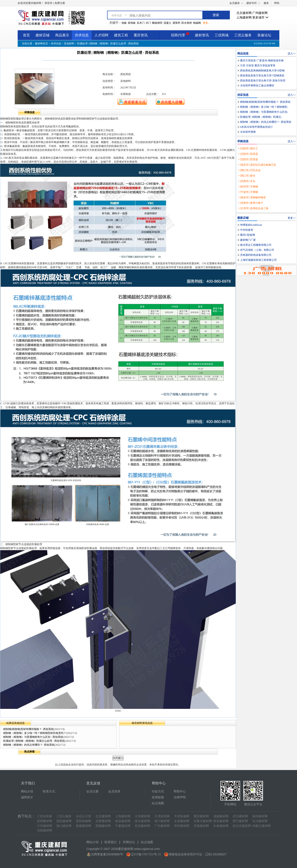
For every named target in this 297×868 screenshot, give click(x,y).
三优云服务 (243, 35)
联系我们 (111, 842)
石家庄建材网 (203, 821)
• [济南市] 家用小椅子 (251, 203)
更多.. (206, 23)
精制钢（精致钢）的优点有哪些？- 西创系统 (29, 745)
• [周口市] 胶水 (247, 176)
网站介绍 (27, 791)
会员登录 (114, 791)
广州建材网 (260, 13)
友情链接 (158, 797)
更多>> (292, 218)
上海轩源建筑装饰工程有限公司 (258, 260)
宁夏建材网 (123, 826)
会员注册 (92, 791)
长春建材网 (221, 826)
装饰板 (132, 23)
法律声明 (180, 797)
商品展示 (62, 35)
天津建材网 (142, 816)
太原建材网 (182, 821)
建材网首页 (41, 44)
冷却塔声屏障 (248, 132)
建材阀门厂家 (248, 240)
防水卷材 (187, 23)
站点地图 (158, 803)
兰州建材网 (44, 826)
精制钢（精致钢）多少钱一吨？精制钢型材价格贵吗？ (35, 733)
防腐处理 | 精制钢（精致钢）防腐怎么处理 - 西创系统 (34, 741)
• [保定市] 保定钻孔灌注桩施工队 (257, 165)
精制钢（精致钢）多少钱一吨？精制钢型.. (264, 107)
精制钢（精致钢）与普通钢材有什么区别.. (264, 112)
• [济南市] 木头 (247, 181)
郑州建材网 (182, 826)
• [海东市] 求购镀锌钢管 (252, 197)
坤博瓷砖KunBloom (251, 225)
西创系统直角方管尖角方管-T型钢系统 (262, 76)
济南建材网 (201, 826)
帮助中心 (180, 791)
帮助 (277, 3)
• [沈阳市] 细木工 (248, 148)
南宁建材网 (162, 821)
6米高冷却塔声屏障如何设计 (256, 127)
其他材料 (69, 44)
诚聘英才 (27, 797)
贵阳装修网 (84, 821)
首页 (26, 35)
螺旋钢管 (157, 23)
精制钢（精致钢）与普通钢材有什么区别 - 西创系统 (33, 737)
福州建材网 (260, 816)
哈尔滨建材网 (242, 826)
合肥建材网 (103, 821)
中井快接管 (247, 230)
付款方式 (158, 791)
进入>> (292, 54)
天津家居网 (162, 816)
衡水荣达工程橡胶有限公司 (256, 245)
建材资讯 (202, 35)
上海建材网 (244, 18)
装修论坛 (264, 35)
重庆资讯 (141, 35)
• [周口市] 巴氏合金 (249, 170)
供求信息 (82, 35)
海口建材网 (64, 826)
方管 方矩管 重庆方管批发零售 (258, 66)
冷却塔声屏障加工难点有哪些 (257, 86)
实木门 (141, 23)
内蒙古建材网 (261, 826)
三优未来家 (44, 816)
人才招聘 (101, 35)
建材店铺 (43, 35)
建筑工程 (121, 35)
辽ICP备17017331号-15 (146, 854)
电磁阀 (197, 23)
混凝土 (167, 23)
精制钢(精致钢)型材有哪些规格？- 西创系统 (28, 729)
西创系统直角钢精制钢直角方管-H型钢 (262, 71)
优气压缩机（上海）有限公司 (257, 250)
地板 (124, 23)
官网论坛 (129, 842)
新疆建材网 (84, 826)
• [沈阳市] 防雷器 (248, 154)
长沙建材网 (260, 821)
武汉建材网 (240, 816)
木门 (148, 23)
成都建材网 (221, 816)
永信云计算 (84, 816)
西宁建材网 (240, 821)
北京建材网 (244, 13)
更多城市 (260, 18)
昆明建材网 (44, 821)
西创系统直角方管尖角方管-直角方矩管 (263, 81)
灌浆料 (176, 23)
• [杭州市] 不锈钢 (248, 187)
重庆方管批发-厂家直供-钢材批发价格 (262, 61)
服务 (266, 3)
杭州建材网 (142, 826)
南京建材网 (142, 821)
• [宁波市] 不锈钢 (248, 192)
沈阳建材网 (44, 830)
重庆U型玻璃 (248, 235)
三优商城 (222, 35)
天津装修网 (182, 816)
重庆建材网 (201, 816)
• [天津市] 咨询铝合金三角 (253, 208)
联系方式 (49, 791)
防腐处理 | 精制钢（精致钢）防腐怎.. (261, 117)
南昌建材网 (123, 821)
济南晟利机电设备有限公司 (256, 255)
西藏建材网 (103, 826)
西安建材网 (221, 821)
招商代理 (180, 35)
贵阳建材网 (64, 821)
